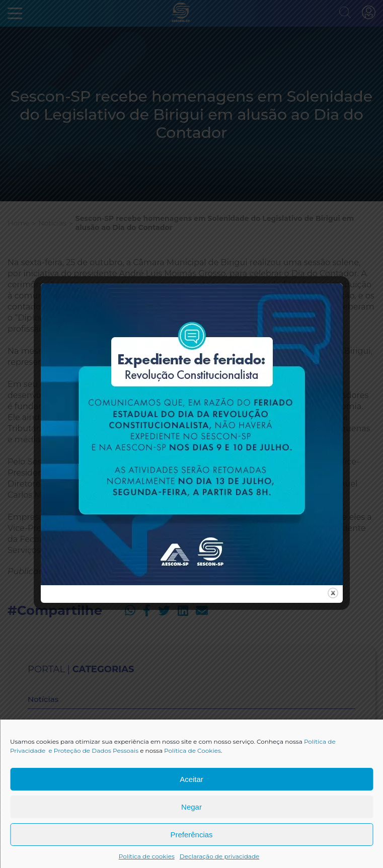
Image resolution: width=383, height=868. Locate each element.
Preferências (191, 835)
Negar (191, 807)
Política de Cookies (193, 751)
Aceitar (191, 779)
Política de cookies (147, 856)
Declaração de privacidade (220, 856)
